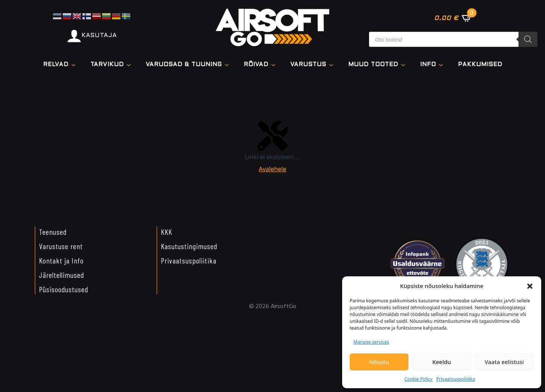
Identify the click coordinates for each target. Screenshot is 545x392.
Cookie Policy (419, 379)
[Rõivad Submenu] (276, 65)
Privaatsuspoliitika (456, 379)
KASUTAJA (99, 35)
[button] (530, 286)
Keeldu (441, 362)
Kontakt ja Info (61, 260)
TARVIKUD (107, 65)
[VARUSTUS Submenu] (333, 65)
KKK (167, 232)
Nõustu (379, 362)
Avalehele (273, 169)
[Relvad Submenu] (76, 65)
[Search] (528, 39)
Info (428, 65)
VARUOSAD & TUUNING (184, 65)
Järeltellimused (62, 275)
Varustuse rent (61, 246)
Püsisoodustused (64, 289)
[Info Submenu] (443, 65)
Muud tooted (373, 65)
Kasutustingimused (189, 246)
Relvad (56, 65)
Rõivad (256, 65)
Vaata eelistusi (504, 362)
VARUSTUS (308, 65)
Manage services (371, 342)
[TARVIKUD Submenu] (131, 65)
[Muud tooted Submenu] (405, 65)
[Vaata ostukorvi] (453, 18)
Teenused (53, 232)
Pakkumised (480, 65)
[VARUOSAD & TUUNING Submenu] (229, 65)
